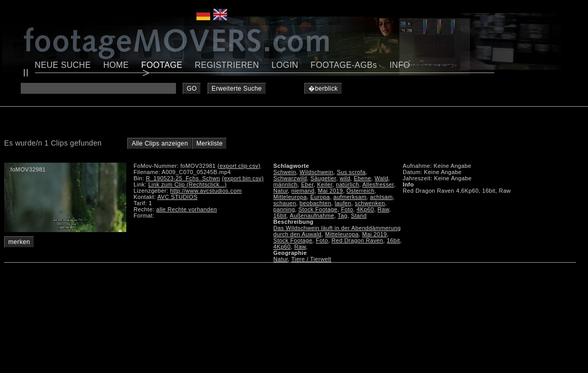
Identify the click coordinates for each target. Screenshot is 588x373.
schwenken (370, 203)
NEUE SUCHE (63, 65)
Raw (383, 209)
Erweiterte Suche (237, 89)
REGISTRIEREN (227, 65)
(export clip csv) (239, 166)
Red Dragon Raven (358, 240)
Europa (320, 197)
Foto (347, 209)
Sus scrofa (351, 172)
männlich (285, 184)
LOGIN (285, 65)
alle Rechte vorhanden (187, 209)
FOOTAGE (162, 65)
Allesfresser (378, 184)
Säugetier (324, 178)
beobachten (315, 203)
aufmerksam (350, 197)
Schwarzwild (290, 178)
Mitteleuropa (290, 197)
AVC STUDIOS (178, 197)
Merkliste (209, 144)
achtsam (381, 197)
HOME (116, 65)
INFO (400, 65)
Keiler (325, 184)
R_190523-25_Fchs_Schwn (183, 178)
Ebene (362, 178)
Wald (381, 178)
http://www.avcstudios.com (206, 191)
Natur (281, 191)
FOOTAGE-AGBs (344, 65)
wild (345, 178)
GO (192, 89)
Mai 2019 (330, 191)
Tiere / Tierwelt (311, 259)
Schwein (285, 172)
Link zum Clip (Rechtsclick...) (187, 184)
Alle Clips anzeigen (160, 144)
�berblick (323, 89)
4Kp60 (365, 209)
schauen (285, 203)
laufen (343, 203)
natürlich (348, 184)
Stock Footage (318, 209)
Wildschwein (317, 172)
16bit (280, 216)
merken (19, 242)
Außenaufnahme (312, 216)
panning (284, 209)
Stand (359, 216)
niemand (303, 191)
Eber (307, 184)
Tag (342, 216)
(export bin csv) (243, 178)
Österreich (360, 191)
